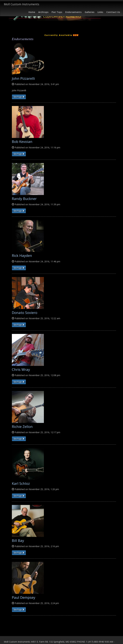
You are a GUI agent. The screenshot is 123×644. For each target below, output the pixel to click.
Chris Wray (21, 369)
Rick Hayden (22, 255)
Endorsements (73, 12)
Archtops (43, 12)
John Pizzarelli (23, 78)
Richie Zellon (22, 426)
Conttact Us (113, 12)
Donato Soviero (25, 312)
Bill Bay (18, 540)
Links (100, 12)
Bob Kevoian (22, 141)
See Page (19, 97)
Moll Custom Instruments (22, 4)
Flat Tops (57, 12)
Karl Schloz (21, 483)
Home (32, 12)
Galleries (90, 12)
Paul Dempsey (24, 597)
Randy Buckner (24, 199)
